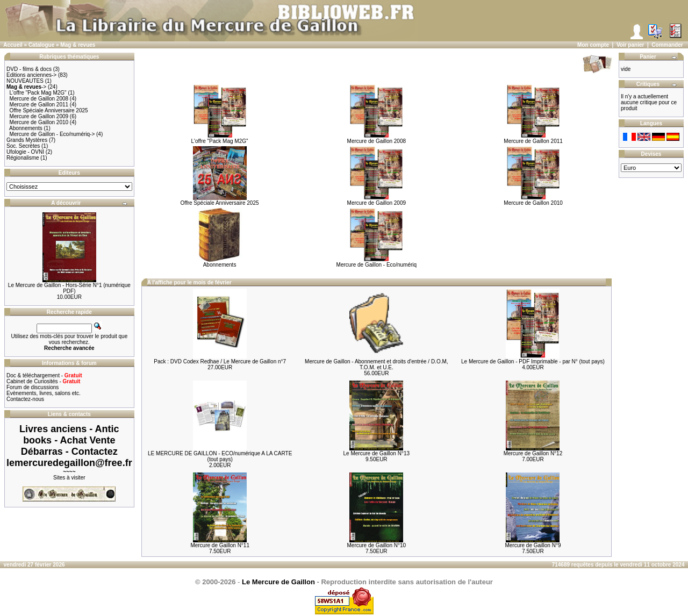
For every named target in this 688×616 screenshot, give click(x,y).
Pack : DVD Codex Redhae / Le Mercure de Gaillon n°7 (220, 361)
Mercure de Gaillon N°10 (377, 545)
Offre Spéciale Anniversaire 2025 (49, 110)
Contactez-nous (25, 399)
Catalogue (41, 45)
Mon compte (593, 45)
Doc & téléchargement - (44, 375)
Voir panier (630, 45)
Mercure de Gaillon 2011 (39, 105)
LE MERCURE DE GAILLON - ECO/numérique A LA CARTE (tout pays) (220, 456)
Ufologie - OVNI (25, 152)
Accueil (13, 45)
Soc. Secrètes (23, 146)
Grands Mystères (27, 140)
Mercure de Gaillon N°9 (533, 545)
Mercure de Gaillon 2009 (39, 116)
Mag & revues (78, 45)
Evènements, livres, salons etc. (44, 393)
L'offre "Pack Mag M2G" (38, 93)
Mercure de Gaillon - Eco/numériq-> (52, 134)
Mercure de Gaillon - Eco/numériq (377, 262)
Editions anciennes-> (31, 75)
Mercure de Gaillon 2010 (39, 122)
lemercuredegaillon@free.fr (69, 463)
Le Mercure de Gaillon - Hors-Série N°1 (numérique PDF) (69, 288)
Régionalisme (23, 158)
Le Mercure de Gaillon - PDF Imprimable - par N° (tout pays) (533, 361)
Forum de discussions (33, 387)
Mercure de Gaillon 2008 (39, 99)
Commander (667, 45)
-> (26, 87)
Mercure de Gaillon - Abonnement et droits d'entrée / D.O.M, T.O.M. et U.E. (376, 364)
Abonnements (26, 128)
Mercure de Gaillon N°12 (533, 453)
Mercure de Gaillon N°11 (220, 545)
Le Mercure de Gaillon (278, 582)
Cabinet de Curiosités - (43, 381)
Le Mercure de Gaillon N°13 (377, 453)
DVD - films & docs (29, 69)
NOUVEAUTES (25, 81)
